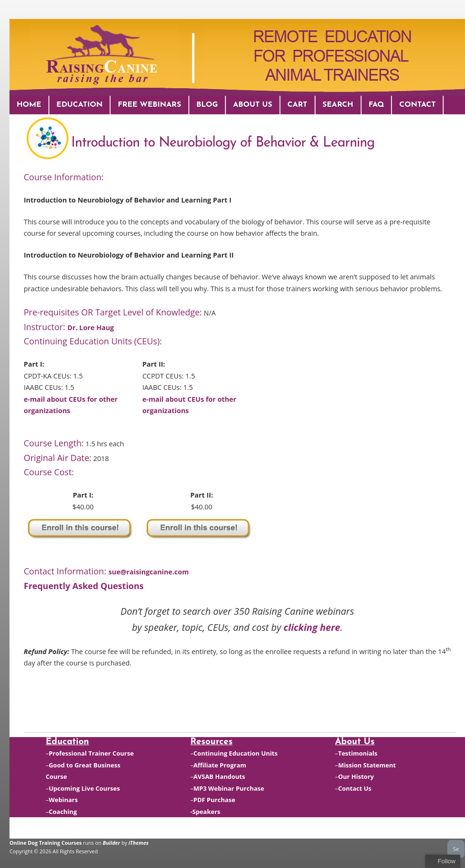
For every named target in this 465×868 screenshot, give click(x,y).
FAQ (377, 105)
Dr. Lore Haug (91, 328)
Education (79, 105)
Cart (298, 105)
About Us (252, 105)
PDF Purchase (214, 800)
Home (29, 105)
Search (338, 105)
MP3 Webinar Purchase (229, 788)
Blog (207, 105)
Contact (417, 105)
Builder (112, 843)
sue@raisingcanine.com (149, 572)
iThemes (139, 843)
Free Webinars (149, 105)
